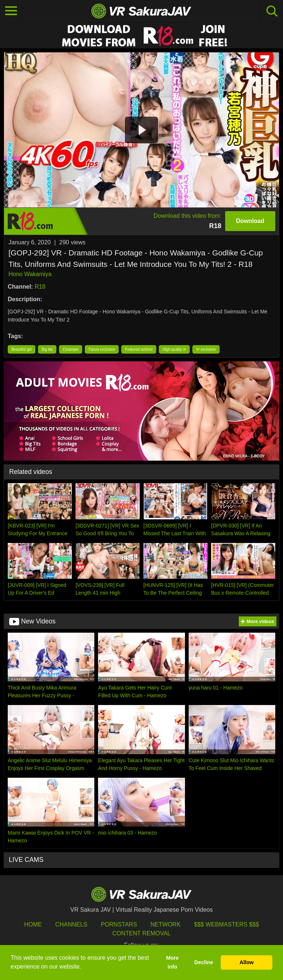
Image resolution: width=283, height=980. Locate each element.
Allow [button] (247, 962)
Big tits (47, 349)
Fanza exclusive (102, 349)
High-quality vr (174, 349)
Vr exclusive (206, 349)
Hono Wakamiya (30, 274)
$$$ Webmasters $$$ (227, 924)
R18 (40, 287)
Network (165, 924)
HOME (33, 924)
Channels (71, 924)
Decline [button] (204, 962)
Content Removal (142, 933)
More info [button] (172, 962)
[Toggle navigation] (11, 11)
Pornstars (119, 924)
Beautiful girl (22, 349)
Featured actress (139, 349)
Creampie (71, 349)
